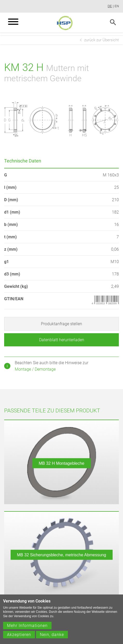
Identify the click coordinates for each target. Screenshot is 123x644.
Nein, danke (52, 638)
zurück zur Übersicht (102, 40)
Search (113, 22)
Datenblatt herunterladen (62, 340)
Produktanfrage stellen (62, 324)
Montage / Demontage (35, 369)
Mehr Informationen (27, 629)
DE (110, 6)
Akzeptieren (19, 638)
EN (117, 6)
